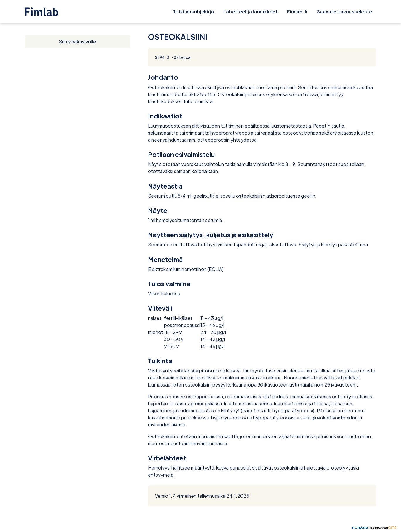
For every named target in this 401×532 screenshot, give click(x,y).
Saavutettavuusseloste (344, 12)
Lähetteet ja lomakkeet (250, 12)
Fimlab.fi (297, 12)
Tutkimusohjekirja (193, 12)
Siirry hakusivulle (78, 41)
